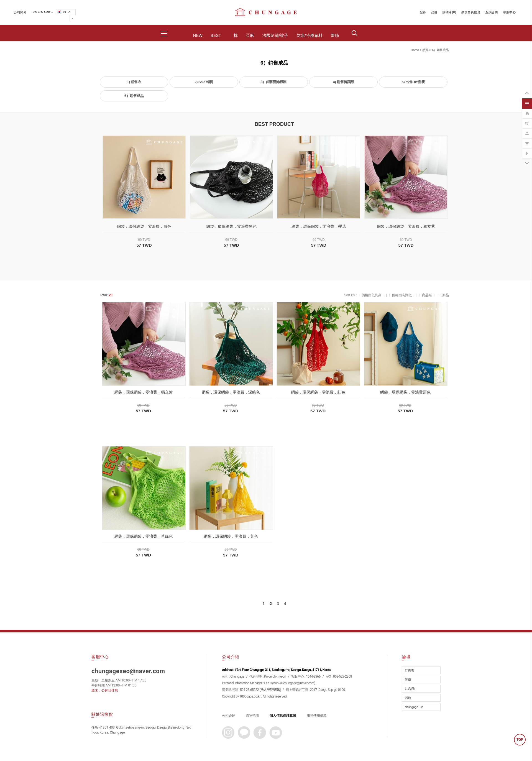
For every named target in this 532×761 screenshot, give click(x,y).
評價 (408, 680)
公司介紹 (229, 716)
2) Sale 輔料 (204, 82)
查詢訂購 (492, 12)
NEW (198, 35)
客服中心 (509, 12)
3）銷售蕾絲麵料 (273, 82)
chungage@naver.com (299, 683)
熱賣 (425, 50)
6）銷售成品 (440, 50)
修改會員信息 (471, 12)
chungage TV (414, 707)
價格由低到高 (372, 295)
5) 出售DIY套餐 (413, 82)
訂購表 (409, 670)
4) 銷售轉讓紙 (343, 82)
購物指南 (252, 716)
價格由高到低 (402, 295)
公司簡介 (20, 12)
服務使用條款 (317, 716)
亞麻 (250, 35)
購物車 (447, 12)
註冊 (434, 12)
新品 (446, 295)
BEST (216, 35)
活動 (408, 698)
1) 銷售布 (134, 82)
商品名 (427, 295)
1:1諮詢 (410, 689)
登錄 (423, 12)
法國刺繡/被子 (275, 35)
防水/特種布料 (310, 35)
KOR (63, 12)
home (415, 50)
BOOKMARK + (42, 12)
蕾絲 (335, 35)
